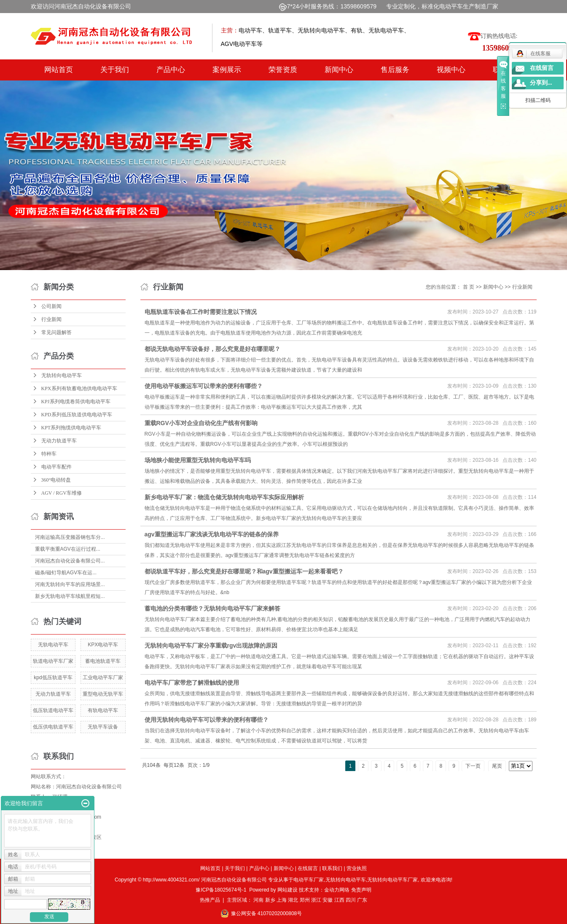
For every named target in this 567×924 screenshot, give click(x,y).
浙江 (316, 900)
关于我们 (115, 70)
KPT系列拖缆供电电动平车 (71, 428)
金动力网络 (337, 890)
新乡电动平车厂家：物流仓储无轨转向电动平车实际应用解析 (224, 497)
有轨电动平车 (103, 710)
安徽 (328, 900)
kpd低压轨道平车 (53, 678)
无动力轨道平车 (59, 441)
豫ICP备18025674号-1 (221, 890)
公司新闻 (51, 306)
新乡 (270, 900)
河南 (258, 900)
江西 (339, 900)
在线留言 (308, 868)
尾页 (497, 766)
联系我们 (332, 868)
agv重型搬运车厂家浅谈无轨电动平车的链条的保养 (212, 534)
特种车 (49, 454)
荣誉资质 (283, 70)
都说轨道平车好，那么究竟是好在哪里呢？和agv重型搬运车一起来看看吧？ (244, 571)
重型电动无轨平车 (103, 694)
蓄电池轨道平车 (103, 661)
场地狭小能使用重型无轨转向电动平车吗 (198, 460)
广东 (362, 900)
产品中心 (171, 70)
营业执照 (357, 868)
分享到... (541, 83)
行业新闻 (51, 319)
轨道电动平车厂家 (53, 661)
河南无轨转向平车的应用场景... (70, 584)
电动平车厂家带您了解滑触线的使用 (192, 683)
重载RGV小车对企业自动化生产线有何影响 (201, 423)
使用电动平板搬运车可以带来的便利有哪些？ (204, 386)
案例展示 (227, 70)
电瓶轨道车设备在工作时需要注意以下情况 (201, 312)
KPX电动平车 (103, 645)
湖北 (293, 900)
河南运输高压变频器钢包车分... (70, 537)
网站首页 (59, 70)
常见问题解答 (56, 332)
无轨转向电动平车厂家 (392, 880)
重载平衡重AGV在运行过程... (68, 549)
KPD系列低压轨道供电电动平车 (77, 415)
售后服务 (395, 70)
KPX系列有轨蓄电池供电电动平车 (79, 388)
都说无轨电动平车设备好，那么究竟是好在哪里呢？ (212, 349)
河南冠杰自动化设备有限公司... (70, 561)
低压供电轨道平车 (53, 727)
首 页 (469, 287)
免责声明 (361, 890)
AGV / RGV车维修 (62, 493)
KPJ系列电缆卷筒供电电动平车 (76, 402)
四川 (351, 900)
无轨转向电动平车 (62, 375)
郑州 (305, 900)
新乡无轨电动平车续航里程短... (70, 596)
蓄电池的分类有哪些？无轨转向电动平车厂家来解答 (212, 608)
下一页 (473, 766)
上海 (282, 900)
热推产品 (210, 900)
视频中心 (451, 70)
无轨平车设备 (103, 727)
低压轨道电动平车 (53, 710)
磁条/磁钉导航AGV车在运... (66, 573)
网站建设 (288, 890)
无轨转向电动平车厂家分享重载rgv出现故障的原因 (211, 645)
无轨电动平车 (53, 645)
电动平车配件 (56, 467)
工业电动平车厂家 (103, 678)
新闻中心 (339, 70)
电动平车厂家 (309, 880)
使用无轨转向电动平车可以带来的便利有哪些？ (207, 720)
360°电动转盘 (56, 480)
